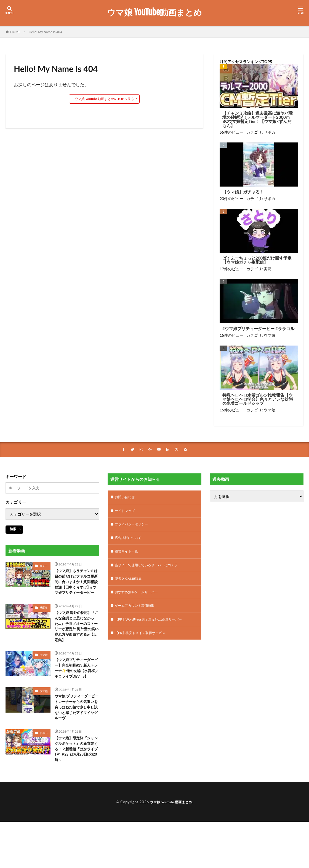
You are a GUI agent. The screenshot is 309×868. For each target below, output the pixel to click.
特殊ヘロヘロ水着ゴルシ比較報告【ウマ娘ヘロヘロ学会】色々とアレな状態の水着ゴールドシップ (258, 399)
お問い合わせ (126, 498)
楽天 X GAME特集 (130, 584)
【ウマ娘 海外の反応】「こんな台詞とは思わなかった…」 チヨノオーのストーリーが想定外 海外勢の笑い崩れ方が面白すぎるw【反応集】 (76, 642)
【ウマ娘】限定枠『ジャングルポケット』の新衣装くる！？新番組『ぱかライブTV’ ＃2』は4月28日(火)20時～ (76, 791)
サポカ (270, 132)
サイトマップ (126, 512)
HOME (15, 32)
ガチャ (44, 566)
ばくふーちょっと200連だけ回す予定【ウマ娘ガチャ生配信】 (257, 260)
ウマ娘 (270, 335)
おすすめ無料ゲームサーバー (140, 598)
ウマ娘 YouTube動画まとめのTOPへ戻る (104, 99)
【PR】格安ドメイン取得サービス (144, 641)
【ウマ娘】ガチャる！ (243, 192)
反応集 (44, 618)
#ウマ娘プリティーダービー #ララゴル (258, 329)
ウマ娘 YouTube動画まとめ (154, 12)
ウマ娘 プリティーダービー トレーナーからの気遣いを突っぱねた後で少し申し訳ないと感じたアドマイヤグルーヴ (76, 743)
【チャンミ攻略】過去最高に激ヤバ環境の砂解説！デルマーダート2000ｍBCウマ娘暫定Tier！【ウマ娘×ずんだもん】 (258, 119)
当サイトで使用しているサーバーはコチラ (151, 570)
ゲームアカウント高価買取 (138, 613)
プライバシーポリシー (134, 527)
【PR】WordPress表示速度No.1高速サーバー (154, 627)
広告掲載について (130, 541)
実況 (268, 269)
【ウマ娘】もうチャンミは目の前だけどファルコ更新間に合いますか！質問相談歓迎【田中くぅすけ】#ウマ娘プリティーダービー (77, 587)
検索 (13, 529)
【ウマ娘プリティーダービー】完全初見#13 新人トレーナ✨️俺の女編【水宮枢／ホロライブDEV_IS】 (76, 694)
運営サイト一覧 (128, 555)
